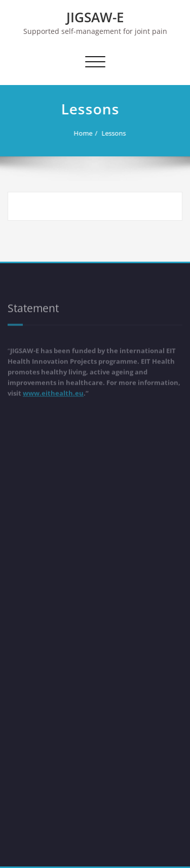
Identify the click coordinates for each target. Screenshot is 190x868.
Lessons (110, 133)
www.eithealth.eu (53, 392)
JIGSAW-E (95, 17)
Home (79, 133)
